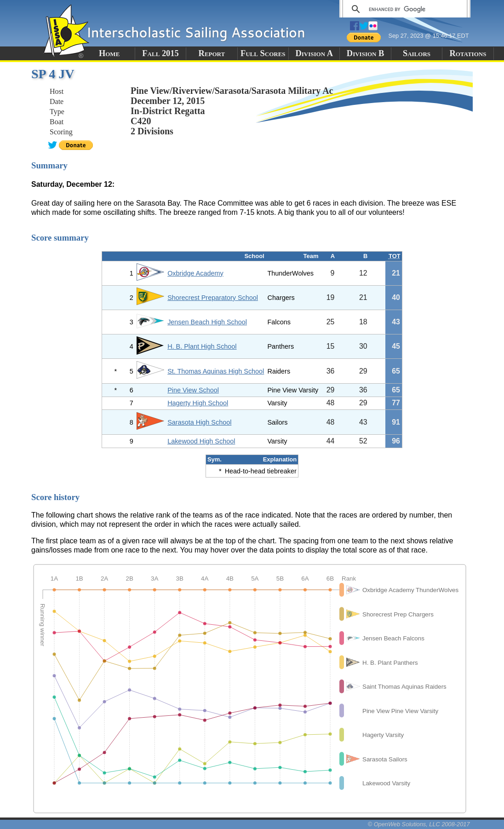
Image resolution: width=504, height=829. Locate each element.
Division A (314, 53)
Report (212, 53)
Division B (365, 53)
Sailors (417, 53)
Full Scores (263, 53)
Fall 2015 (160, 53)
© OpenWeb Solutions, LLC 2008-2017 (419, 824)
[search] (404, 9)
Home (109, 53)
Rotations (468, 53)
